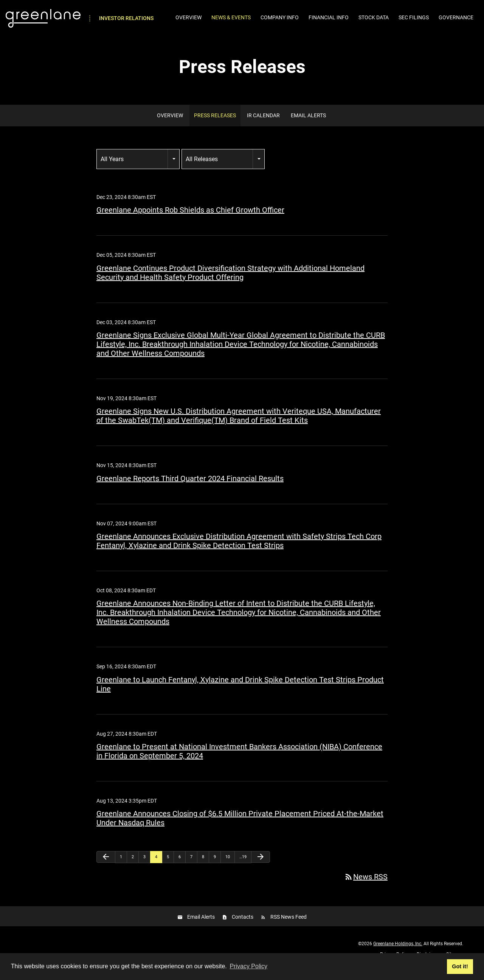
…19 (243, 865)
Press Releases (215, 124)
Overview (188, 17)
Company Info (280, 17)
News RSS (366, 885)
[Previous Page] (106, 865)
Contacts (243, 925)
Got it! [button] (460, 966)
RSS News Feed (289, 925)
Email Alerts (308, 124)
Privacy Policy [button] (248, 966)
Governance (456, 17)
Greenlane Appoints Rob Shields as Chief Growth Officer (190, 218)
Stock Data (374, 17)
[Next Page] (261, 865)
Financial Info (329, 17)
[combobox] (138, 167)
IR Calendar (263, 124)
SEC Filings (414, 17)
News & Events (231, 17)
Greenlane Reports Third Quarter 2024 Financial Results (190, 487)
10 (228, 865)
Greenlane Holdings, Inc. (398, 952)
